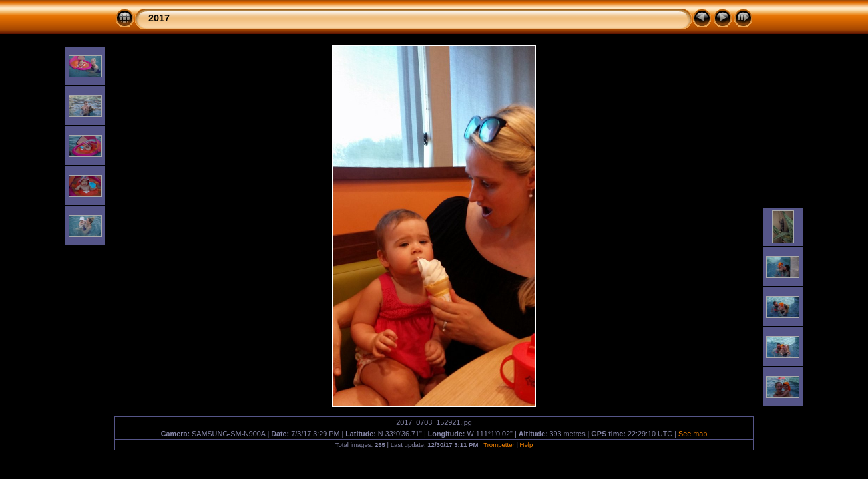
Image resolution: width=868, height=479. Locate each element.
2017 (159, 18)
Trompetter (499, 445)
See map (693, 434)
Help (527, 445)
